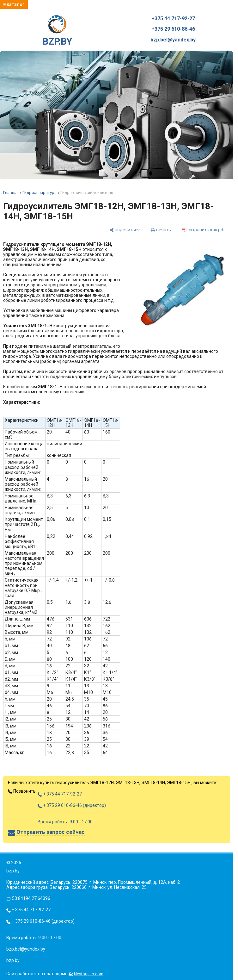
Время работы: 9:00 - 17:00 (65, 822)
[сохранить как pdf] (204, 230)
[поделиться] (125, 230)
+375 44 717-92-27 (173, 19)
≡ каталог (14, 4)
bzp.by (13, 960)
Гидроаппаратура (40, 193)
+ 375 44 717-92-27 (60, 794)
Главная (11, 193)
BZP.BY (57, 31)
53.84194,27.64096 (31, 898)
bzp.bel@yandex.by (173, 40)
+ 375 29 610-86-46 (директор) (72, 805)
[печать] (161, 230)
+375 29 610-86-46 (173, 29)
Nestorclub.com (89, 974)
